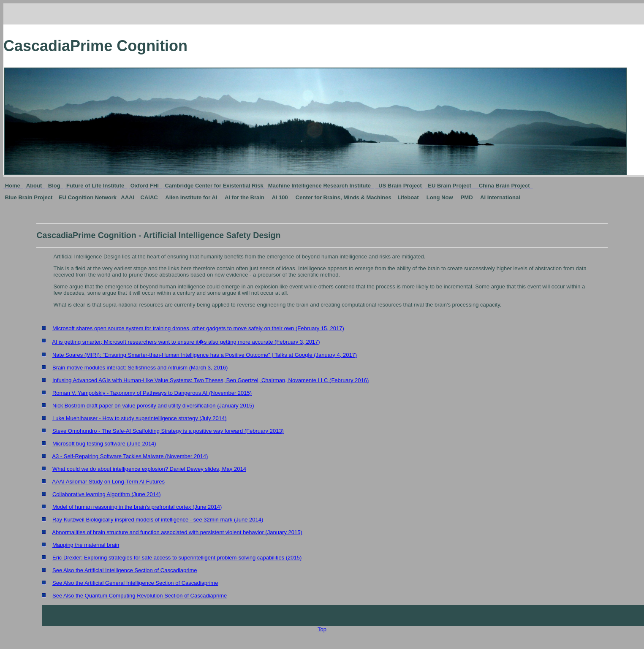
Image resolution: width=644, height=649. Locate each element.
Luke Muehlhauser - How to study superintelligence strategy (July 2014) (140, 418)
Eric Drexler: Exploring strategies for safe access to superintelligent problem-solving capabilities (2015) (177, 558)
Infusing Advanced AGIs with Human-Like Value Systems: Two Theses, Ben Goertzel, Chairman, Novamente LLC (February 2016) (211, 380)
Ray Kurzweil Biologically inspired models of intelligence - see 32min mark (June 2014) (158, 520)
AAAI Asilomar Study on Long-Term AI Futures (108, 482)
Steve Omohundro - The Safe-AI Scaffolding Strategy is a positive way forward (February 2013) (168, 431)
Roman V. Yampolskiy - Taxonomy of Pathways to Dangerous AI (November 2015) (152, 393)
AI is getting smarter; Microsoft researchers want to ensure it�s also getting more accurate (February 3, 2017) (186, 342)
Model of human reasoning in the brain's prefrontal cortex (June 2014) (137, 507)
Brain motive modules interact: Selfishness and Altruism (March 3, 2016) (140, 368)
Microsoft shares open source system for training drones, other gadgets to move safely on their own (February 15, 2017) (198, 328)
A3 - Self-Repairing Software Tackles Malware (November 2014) (130, 456)
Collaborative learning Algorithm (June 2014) (107, 494)
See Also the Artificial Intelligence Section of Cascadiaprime (125, 570)
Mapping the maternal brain (86, 545)
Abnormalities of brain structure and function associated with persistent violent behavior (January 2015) (177, 532)
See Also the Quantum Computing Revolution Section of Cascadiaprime (140, 596)
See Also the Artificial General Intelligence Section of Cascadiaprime (135, 583)
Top (322, 629)
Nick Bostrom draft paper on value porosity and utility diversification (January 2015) (153, 406)
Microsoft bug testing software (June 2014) (104, 444)
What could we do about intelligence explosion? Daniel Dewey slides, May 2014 (149, 469)
